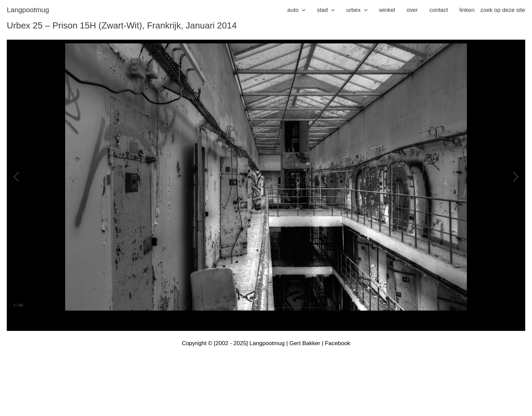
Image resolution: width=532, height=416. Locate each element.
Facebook (338, 343)
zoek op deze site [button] (503, 10)
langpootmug (28, 10)
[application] (302, 10)
